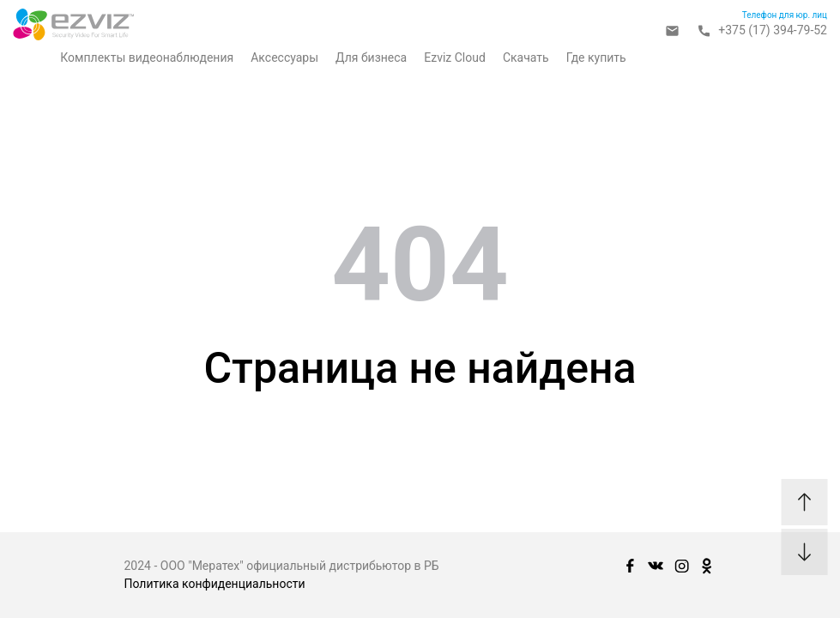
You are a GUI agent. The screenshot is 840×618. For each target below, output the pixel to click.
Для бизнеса (371, 58)
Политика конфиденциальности (215, 584)
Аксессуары (284, 58)
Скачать (526, 58)
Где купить (596, 58)
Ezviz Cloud (455, 58)
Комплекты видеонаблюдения (147, 58)
